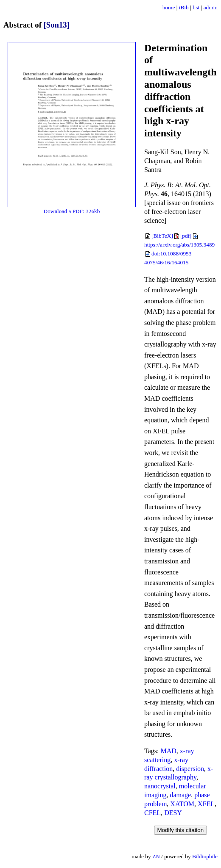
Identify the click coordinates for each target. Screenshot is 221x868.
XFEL (206, 804)
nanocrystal (160, 786)
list (196, 7)
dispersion (190, 769)
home (169, 7)
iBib (184, 7)
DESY (173, 813)
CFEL (152, 813)
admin (211, 7)
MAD (168, 751)
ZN (156, 856)
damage (180, 795)
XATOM (182, 804)
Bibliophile (205, 856)
